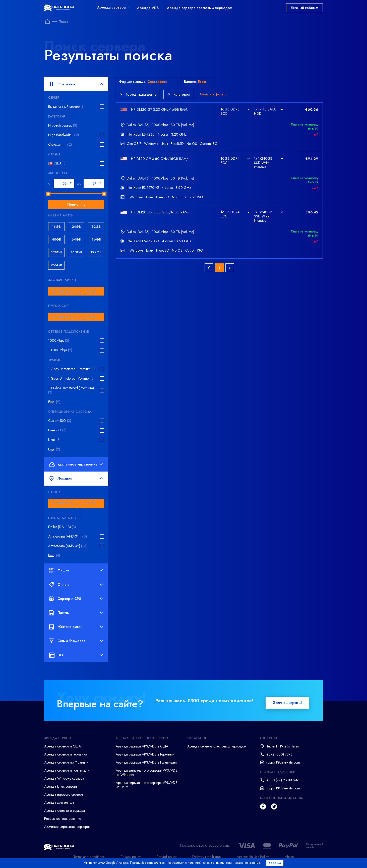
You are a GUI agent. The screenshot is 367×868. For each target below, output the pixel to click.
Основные (76, 84)
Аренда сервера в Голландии (67, 770)
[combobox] (76, 291)
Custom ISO (60, 421)
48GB (56, 239)
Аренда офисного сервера (65, 811)
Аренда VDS (148, 8)
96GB (96, 239)
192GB (96, 252)
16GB (56, 227)
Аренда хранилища (59, 802)
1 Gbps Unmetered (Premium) (72, 369)
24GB (76, 227)
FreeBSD (57, 430)
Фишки (76, 570)
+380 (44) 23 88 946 (283, 780)
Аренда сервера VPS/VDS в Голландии (146, 762)
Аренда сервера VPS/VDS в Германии (145, 754)
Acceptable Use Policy (253, 857)
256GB (56, 265)
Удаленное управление (76, 464)
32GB (96, 227)
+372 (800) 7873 (279, 754)
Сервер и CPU (76, 599)
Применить (76, 204)
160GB (76, 252)
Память (76, 613)
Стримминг (60, 144)
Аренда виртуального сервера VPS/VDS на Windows (147, 772)
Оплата (76, 585)
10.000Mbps (60, 350)
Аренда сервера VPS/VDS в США (142, 746)
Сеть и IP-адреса (76, 641)
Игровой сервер (63, 125)
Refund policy (167, 857)
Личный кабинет (304, 8)
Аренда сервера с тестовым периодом (200, 8)
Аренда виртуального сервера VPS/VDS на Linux (147, 785)
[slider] (48, 194)
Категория (179, 94)
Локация (76, 479)
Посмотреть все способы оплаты (205, 846)
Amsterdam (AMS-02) (68, 546)
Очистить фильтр (213, 94)
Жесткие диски (76, 627)
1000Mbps (59, 341)
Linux (54, 440)
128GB (56, 252)
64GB (76, 239)
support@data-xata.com (283, 762)
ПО (76, 655)
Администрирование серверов (67, 827)
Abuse (289, 857)
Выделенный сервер (66, 107)
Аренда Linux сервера (61, 786)
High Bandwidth (64, 135)
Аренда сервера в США (63, 746)
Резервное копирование (63, 819)
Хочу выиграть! (287, 703)
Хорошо (275, 863)
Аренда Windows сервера (64, 778)
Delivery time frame (206, 857)
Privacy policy (131, 857)
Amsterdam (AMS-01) (68, 536)
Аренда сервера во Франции (66, 762)
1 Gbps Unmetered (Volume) (71, 379)
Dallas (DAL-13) (62, 527)
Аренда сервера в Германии (66, 754)
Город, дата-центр (138, 94)
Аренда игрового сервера (64, 794)
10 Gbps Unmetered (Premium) (71, 390)
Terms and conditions (89, 857)
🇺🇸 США (57, 163)
